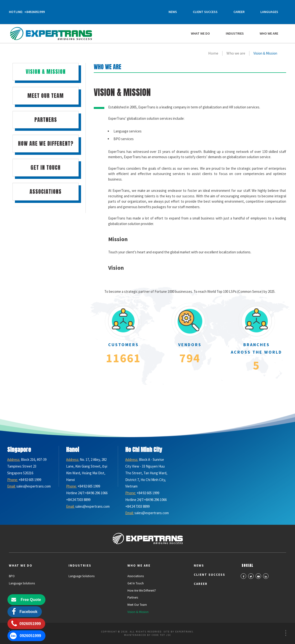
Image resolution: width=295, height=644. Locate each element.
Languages (269, 12)
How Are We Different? (142, 591)
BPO (12, 576)
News (173, 12)
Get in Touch (136, 583)
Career (239, 12)
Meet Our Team (137, 605)
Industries (235, 33)
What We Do (200, 33)
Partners (133, 597)
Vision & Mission (138, 612)
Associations (136, 576)
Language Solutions (22, 583)
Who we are (269, 33)
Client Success (205, 12)
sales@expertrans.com (34, 486)
